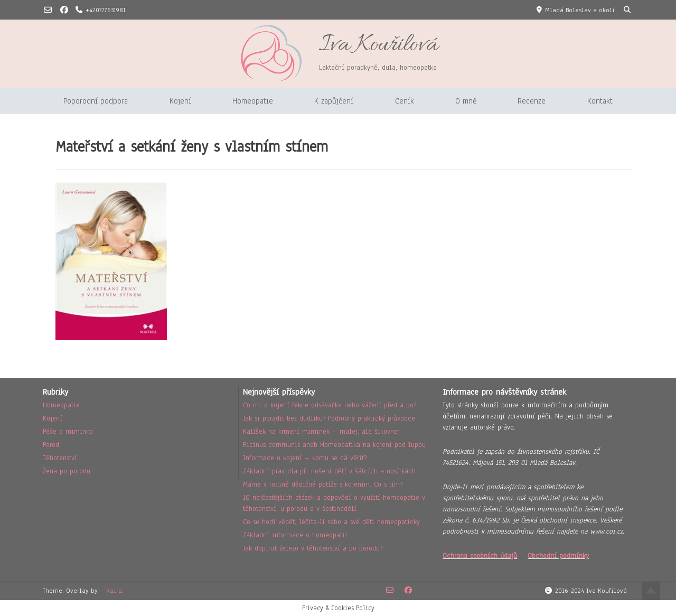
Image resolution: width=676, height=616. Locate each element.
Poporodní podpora (96, 101)
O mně (466, 101)
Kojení (180, 101)
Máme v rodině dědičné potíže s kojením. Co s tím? (323, 484)
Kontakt (600, 101)
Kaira (114, 591)
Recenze (532, 101)
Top (651, 591)
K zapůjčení (334, 101)
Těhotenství (60, 458)
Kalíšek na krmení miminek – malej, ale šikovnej (321, 432)
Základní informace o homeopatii (295, 535)
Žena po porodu (67, 471)
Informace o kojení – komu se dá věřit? (305, 458)
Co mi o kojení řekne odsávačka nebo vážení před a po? (330, 405)
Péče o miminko (68, 432)
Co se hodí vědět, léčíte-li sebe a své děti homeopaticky (331, 522)
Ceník (405, 101)
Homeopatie (253, 101)
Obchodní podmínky (558, 556)
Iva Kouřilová (378, 45)
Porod (51, 445)
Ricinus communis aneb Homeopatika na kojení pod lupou (334, 445)
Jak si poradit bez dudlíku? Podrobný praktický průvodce (329, 418)
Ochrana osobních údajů (480, 556)
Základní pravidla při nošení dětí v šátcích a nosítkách (329, 471)
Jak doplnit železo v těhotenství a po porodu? (313, 548)
